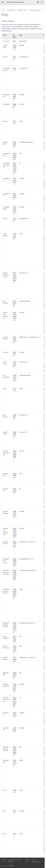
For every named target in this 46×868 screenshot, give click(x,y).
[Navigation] (3, 2)
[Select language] (38, 2)
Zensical (10, 866)
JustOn (10, 862)
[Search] (42, 2)
